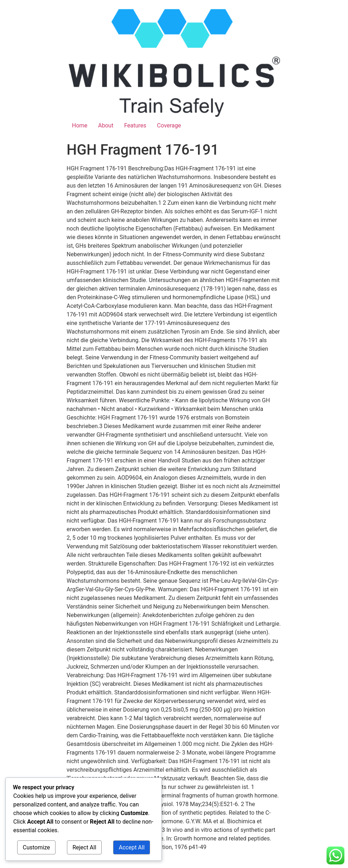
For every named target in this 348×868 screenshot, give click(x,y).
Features (135, 125)
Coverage (169, 125)
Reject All (84, 847)
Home (80, 125)
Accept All (132, 847)
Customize (37, 847)
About (106, 125)
